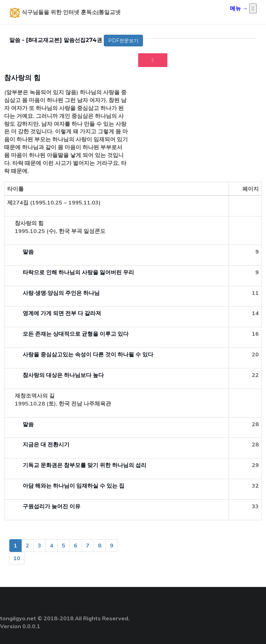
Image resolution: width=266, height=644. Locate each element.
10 (17, 558)
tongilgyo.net (18, 618)
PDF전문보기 (123, 41)
